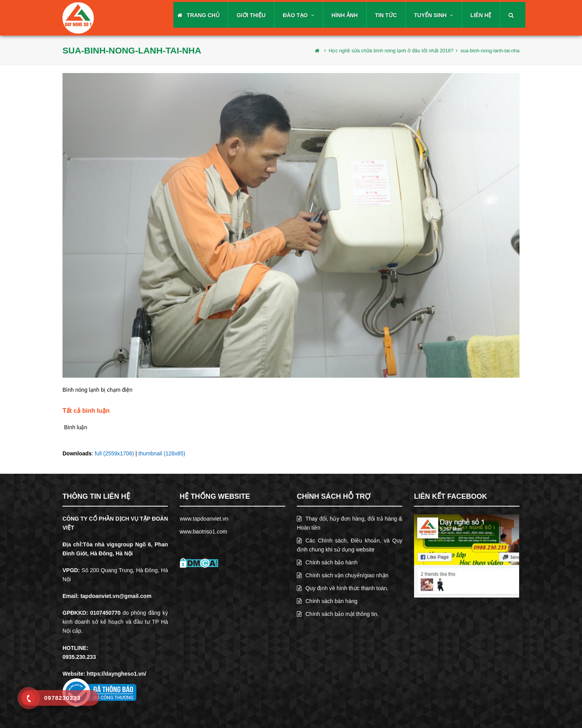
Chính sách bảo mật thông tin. (338, 614)
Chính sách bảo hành (327, 562)
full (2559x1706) (114, 453)
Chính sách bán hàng (327, 601)
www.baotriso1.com (203, 532)
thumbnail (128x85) (162, 453)
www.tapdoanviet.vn (204, 519)
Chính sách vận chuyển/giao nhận (343, 575)
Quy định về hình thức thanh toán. (343, 588)
